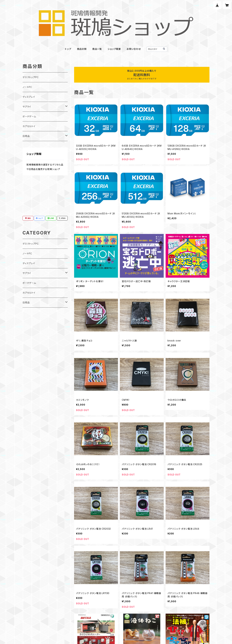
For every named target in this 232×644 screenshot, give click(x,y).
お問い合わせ (134, 49)
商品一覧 (97, 49)
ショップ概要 (114, 49)
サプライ (27, 107)
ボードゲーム (29, 116)
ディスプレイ (29, 97)
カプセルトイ (29, 126)
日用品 (26, 136)
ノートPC (27, 87)
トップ (68, 49)
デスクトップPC (31, 77)
